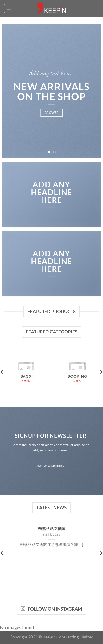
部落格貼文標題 (52, 529)
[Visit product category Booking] (77, 370)
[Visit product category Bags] (26, 370)
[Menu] (9, 8)
